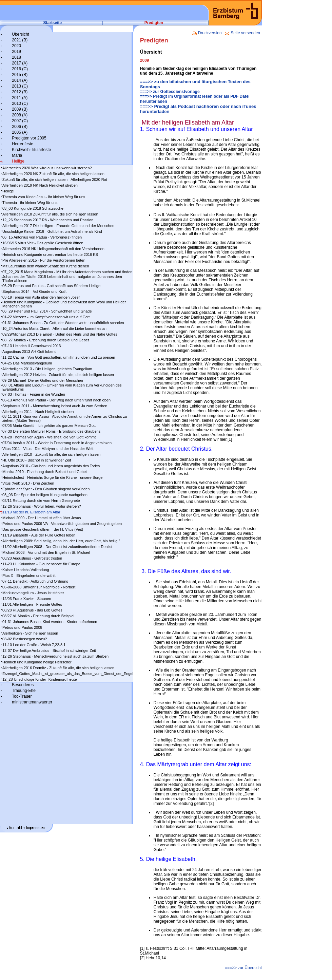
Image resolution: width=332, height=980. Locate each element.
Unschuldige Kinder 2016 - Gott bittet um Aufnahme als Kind (52, 231)
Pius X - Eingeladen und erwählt (29, 576)
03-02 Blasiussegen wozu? (25, 639)
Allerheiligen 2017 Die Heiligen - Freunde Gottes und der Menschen (58, 226)
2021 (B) (20, 40)
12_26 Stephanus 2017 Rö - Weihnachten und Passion (48, 220)
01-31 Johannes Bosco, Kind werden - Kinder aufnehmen (50, 622)
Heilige (18, 161)
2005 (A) (20, 132)
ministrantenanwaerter (32, 702)
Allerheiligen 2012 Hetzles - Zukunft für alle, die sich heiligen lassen (58, 375)
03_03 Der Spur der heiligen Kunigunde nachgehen (45, 495)
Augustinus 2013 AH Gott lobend (30, 352)
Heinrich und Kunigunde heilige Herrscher (37, 662)
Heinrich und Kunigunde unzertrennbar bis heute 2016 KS (50, 255)
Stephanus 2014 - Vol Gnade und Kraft (34, 291)
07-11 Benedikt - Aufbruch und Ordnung (35, 581)
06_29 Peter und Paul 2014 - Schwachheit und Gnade (47, 311)
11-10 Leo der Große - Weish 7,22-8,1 (34, 645)
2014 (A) (20, 80)
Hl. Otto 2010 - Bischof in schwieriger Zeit (37, 460)
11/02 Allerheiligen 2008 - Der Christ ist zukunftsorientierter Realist (57, 547)
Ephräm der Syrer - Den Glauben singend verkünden (46, 489)
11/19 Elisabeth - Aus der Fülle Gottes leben (39, 535)
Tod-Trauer (22, 696)
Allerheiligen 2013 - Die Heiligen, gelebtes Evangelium (47, 369)
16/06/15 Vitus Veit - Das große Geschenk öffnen (43, 243)
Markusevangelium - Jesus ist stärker (33, 593)
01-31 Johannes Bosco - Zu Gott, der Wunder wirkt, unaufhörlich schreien (63, 323)
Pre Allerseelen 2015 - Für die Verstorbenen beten (44, 260)
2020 (16, 46)
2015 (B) (20, 75)
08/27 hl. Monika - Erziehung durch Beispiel (38, 616)
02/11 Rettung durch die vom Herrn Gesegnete (41, 501)
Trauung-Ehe (24, 691)
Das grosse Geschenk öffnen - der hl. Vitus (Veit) (43, 529)
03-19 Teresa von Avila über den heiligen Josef (41, 297)
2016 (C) (20, 69)
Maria (17, 155)
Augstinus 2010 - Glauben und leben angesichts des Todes (51, 466)
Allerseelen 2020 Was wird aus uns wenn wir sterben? (47, 168)
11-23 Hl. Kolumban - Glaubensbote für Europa (41, 564)
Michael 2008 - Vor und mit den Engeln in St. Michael (46, 552)
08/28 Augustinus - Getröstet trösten (32, 558)
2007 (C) (20, 121)
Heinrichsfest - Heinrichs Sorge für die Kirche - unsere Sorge (52, 477)
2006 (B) (20, 127)
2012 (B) (20, 92)
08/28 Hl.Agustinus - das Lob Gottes (32, 610)
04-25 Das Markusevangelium (27, 363)
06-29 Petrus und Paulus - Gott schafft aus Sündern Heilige (51, 286)
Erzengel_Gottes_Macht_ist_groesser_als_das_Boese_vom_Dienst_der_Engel (68, 674)
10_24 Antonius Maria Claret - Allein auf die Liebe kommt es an (54, 328)
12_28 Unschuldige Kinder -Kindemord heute (40, 679)
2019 (16, 52)
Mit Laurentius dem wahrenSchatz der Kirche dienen (46, 266)
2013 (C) (20, 86)
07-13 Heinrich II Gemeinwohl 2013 (32, 346)
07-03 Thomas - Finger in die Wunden (34, 394)
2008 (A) (20, 115)
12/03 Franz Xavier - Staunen (27, 599)
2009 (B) (20, 109)
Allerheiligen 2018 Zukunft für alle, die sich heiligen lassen (50, 214)
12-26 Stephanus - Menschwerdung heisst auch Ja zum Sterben (55, 656)
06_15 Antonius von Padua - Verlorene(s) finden (42, 237)
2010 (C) (20, 103)
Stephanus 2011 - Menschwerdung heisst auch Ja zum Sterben (55, 406)
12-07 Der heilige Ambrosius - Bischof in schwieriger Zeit (49, 651)
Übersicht (21, 34)
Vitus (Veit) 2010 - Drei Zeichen (28, 483)
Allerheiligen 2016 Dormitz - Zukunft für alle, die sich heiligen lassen (58, 668)
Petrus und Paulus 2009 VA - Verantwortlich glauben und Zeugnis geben (62, 524)
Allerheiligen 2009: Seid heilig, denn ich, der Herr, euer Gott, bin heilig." (61, 541)
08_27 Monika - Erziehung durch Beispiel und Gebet (46, 340)
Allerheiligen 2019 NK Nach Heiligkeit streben (40, 185)
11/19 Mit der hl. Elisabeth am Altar (31, 512)
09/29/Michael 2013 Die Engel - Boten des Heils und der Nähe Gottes (60, 334)
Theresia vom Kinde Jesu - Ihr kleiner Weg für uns (44, 197)
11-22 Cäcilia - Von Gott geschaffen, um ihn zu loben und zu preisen (59, 357)
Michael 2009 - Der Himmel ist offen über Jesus (42, 518)
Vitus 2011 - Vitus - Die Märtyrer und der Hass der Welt (48, 449)
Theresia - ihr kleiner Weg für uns (30, 203)
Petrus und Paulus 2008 (22, 627)
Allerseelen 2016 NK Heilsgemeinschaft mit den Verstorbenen (53, 249)
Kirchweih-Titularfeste (31, 150)
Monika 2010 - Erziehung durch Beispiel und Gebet (45, 472)
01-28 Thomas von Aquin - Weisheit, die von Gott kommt (49, 437)
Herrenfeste (23, 144)
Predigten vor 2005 (29, 138)
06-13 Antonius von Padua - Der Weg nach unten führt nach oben (56, 400)
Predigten (154, 23)
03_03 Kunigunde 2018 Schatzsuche (33, 208)
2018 (16, 57)
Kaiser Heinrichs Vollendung (26, 570)
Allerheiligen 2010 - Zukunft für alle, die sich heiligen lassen (51, 454)
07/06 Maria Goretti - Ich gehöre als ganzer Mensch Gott (49, 426)
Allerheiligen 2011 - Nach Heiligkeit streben (38, 412)
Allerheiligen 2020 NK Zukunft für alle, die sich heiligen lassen (53, 174)
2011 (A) (20, 98)
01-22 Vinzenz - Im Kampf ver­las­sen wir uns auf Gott (46, 317)
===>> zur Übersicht (243, 968)
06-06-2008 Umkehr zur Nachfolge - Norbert (39, 587)
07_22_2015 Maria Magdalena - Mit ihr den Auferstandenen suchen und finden (67, 272)
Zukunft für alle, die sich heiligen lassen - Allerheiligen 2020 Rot (55, 180)
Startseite (53, 23)
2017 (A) (20, 63)
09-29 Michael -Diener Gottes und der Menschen (43, 380)
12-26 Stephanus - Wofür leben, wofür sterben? (42, 506)
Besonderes (23, 685)
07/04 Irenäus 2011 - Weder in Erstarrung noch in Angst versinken (57, 443)
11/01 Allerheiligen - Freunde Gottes (32, 604)
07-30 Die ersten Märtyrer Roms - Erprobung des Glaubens (51, 431)
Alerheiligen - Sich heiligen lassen (30, 633)
